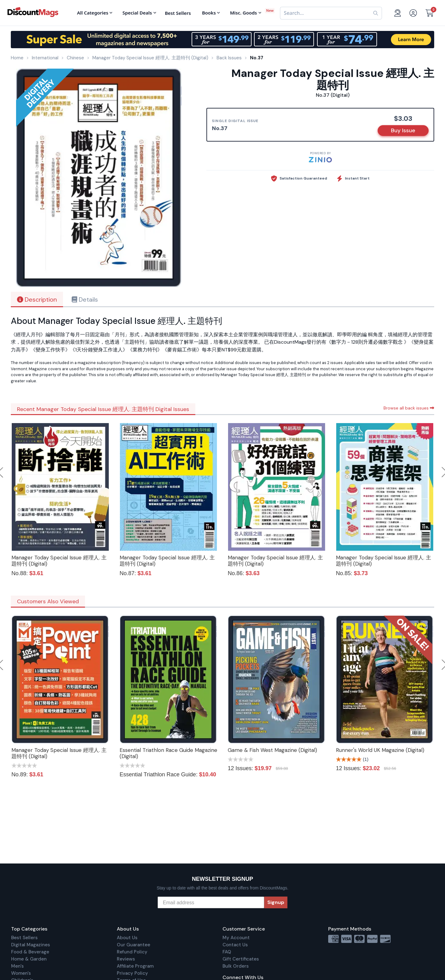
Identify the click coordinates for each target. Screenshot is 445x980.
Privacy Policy (132, 973)
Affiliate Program (135, 966)
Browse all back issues (409, 408)
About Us (127, 938)
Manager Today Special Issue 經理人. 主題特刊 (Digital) (59, 561)
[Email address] (211, 902)
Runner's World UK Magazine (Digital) (380, 750)
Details (85, 299)
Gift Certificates (241, 959)
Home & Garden (29, 959)
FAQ (227, 952)
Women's (21, 973)
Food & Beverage (30, 952)
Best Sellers (24, 938)
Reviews (126, 959)
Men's (17, 966)
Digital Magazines (31, 945)
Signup (276, 902)
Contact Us (235, 945)
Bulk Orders (236, 966)
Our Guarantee (133, 945)
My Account (236, 938)
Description (37, 299)
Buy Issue (403, 130)
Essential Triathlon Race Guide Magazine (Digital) (168, 753)
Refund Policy (132, 952)
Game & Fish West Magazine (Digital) (272, 750)
